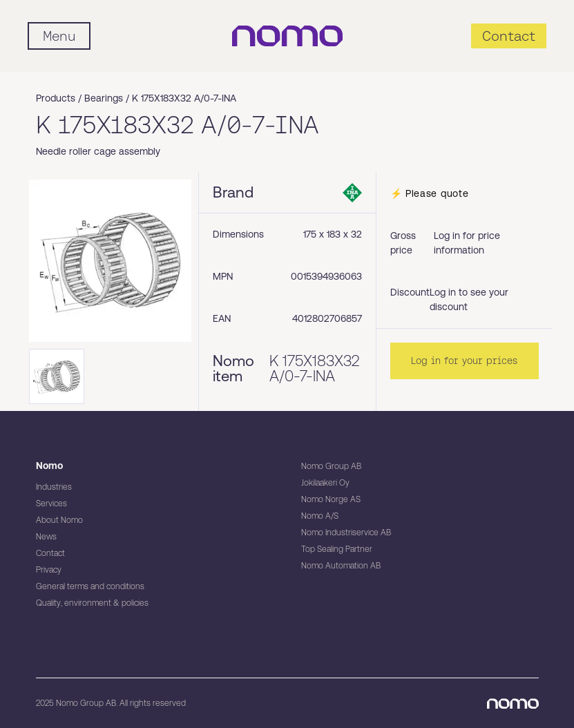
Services (51, 504)
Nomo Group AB (331, 466)
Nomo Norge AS (331, 499)
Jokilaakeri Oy (325, 483)
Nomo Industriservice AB (346, 533)
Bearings (104, 98)
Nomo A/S (320, 516)
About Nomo (59, 520)
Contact (50, 553)
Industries (54, 487)
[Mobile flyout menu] (59, 36)
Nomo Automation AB (341, 566)
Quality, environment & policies (92, 603)
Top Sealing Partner (337, 549)
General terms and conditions (90, 586)
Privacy (49, 570)
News (46, 537)
